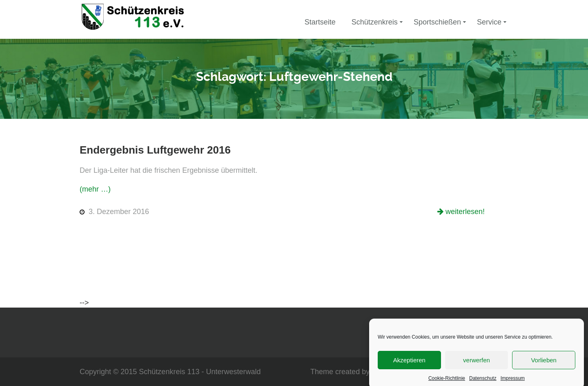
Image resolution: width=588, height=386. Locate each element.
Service (489, 22)
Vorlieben (544, 363)
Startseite (320, 22)
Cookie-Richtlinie (447, 381)
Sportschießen (437, 22)
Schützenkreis (375, 22)
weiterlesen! (464, 212)
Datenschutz (483, 381)
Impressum (513, 381)
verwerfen (477, 363)
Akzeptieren (409, 363)
